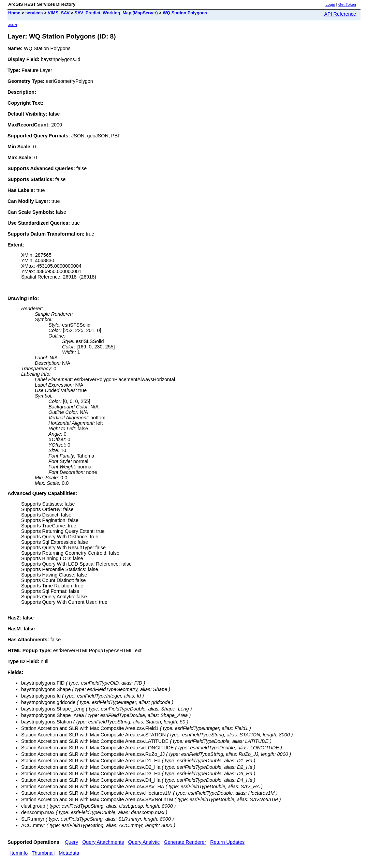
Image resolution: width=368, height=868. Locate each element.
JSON (13, 25)
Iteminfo (19, 853)
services (34, 13)
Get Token (347, 4)
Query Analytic (144, 842)
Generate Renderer (185, 842)
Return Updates (227, 842)
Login (330, 4)
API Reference (340, 14)
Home (14, 13)
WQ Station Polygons (185, 13)
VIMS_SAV (59, 13)
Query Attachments (103, 842)
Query (71, 842)
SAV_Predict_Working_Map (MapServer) (116, 13)
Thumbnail (43, 853)
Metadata (69, 853)
